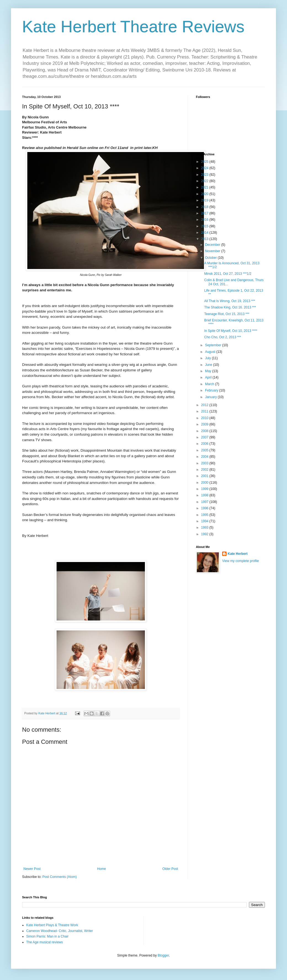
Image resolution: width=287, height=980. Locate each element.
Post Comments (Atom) (59, 877)
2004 (205, 457)
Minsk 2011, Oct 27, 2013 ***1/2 (228, 274)
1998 (205, 495)
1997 (205, 502)
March (210, 384)
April (209, 377)
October (211, 258)
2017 (205, 213)
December (213, 245)
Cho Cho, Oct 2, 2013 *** (223, 337)
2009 (205, 424)
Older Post (170, 869)
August (211, 352)
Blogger (163, 955)
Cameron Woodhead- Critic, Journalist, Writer (60, 931)
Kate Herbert (238, 554)
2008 (205, 431)
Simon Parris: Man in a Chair (47, 936)
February (212, 390)
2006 (205, 444)
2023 (205, 175)
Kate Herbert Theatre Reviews (133, 27)
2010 (205, 418)
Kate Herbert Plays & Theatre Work (52, 925)
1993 (205, 528)
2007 (205, 437)
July (208, 358)
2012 (205, 405)
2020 (205, 194)
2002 (205, 470)
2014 (205, 233)
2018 (205, 207)
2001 (205, 476)
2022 (205, 181)
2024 (205, 168)
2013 (205, 239)
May (209, 371)
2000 (205, 483)
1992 (205, 534)
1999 (205, 489)
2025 (205, 162)
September (214, 345)
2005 (205, 450)
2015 (205, 226)
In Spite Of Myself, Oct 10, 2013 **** (231, 331)
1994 (205, 521)
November (213, 251)
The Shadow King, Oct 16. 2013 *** (230, 307)
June (209, 365)
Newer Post (32, 869)
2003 (205, 463)
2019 (205, 200)
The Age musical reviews (45, 942)
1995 (205, 515)
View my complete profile (241, 561)
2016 (205, 220)
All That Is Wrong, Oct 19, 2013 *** (230, 301)
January (211, 397)
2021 (205, 187)
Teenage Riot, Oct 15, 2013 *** (227, 314)
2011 (205, 411)
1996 (205, 508)
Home (102, 869)
